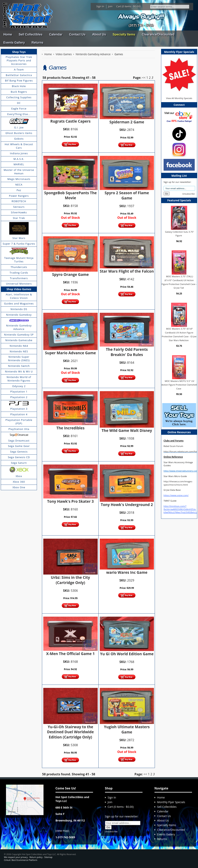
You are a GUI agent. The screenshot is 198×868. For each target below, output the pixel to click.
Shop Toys (19, 52)
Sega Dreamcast (19, 441)
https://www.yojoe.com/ (176, 495)
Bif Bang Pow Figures (19, 81)
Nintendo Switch (19, 366)
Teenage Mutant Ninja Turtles (19, 260)
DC (19, 103)
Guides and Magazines (19, 303)
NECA (19, 185)
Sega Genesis (19, 452)
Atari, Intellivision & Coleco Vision (19, 296)
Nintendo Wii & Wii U (19, 371)
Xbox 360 (19, 482)
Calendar (56, 34)
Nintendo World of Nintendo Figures (19, 379)
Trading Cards (19, 273)
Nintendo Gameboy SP (19, 335)
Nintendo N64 (19, 346)
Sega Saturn (19, 463)
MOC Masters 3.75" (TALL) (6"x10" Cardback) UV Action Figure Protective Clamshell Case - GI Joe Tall (179, 282)
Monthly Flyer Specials (171, 802)
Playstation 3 (19, 409)
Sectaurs (19, 207)
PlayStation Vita (19, 429)
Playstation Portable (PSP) (19, 422)
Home (8, 34)
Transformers (19, 278)
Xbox (19, 476)
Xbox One (19, 487)
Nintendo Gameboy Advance (19, 327)
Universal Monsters (19, 284)
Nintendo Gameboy (19, 315)
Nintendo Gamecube (19, 340)
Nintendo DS (19, 309)
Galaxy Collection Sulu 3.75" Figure (180, 234)
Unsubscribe (189, 194)
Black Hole (19, 86)
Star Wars (19, 238)
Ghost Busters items (19, 133)
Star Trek (19, 218)
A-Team (19, 70)
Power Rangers (19, 196)
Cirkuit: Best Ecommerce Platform (20, 860)
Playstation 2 (19, 397)
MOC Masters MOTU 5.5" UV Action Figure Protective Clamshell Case (179, 385)
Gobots (19, 139)
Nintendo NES (19, 351)
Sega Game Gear (19, 446)
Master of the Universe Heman (19, 172)
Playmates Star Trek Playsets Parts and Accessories (19, 60)
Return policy (36, 857)
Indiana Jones (19, 153)
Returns (37, 43)
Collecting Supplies (19, 97)
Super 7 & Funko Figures (19, 244)
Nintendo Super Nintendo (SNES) (19, 359)
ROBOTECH (19, 201)
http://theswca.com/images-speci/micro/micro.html (178, 483)
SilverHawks (19, 212)
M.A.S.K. (19, 159)
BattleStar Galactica (19, 75)
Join (110, 6)
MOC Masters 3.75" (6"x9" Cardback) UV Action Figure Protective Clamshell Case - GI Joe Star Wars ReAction (179, 334)
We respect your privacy (16, 857)
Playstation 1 (19, 392)
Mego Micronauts (19, 179)
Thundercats (19, 267)
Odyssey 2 (19, 386)
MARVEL (19, 164)
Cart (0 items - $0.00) (128, 6)
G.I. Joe (19, 127)
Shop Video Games (19, 289)
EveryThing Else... (19, 114)
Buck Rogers (19, 92)
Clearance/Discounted (158, 34)
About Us (99, 34)
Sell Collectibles (31, 34)
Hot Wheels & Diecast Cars (19, 146)
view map (62, 831)
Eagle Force (19, 108)
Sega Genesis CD (19, 457)
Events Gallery (14, 43)
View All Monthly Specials (179, 98)
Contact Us (77, 34)
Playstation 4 (19, 414)
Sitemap (48, 857)
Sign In (100, 6)
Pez (19, 190)
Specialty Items (124, 34)
